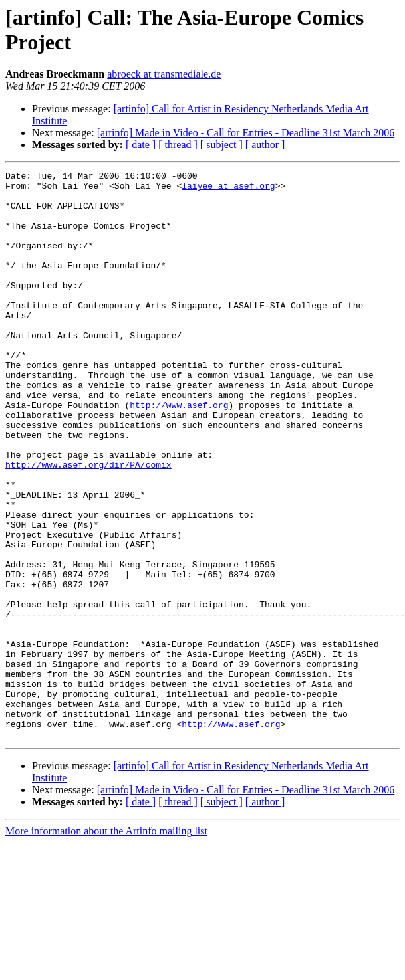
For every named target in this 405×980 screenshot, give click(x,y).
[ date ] (141, 145)
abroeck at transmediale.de (164, 74)
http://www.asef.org (179, 452)
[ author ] (265, 145)
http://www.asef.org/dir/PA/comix (88, 524)
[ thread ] (178, 145)
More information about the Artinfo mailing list (106, 944)
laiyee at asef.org (228, 189)
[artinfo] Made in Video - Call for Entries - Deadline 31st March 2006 (246, 133)
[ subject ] (221, 145)
